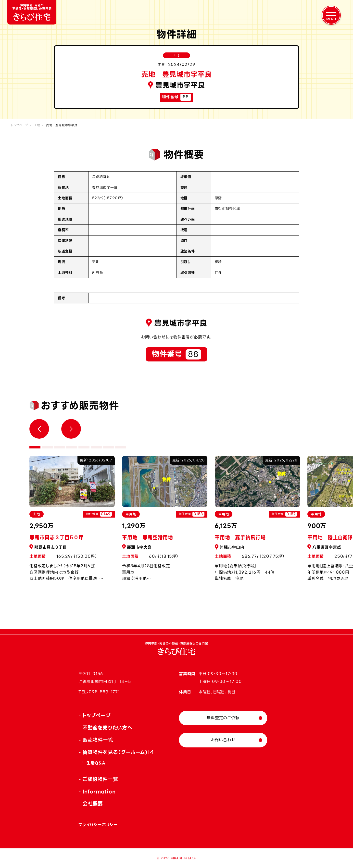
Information (99, 792)
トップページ (20, 125)
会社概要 (93, 804)
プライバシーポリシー (98, 825)
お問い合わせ (223, 740)
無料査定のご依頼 (223, 718)
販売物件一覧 (98, 740)
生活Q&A (96, 763)
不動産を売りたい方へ (107, 728)
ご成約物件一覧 (100, 779)
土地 (37, 125)
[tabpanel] (165, 521)
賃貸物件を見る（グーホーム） (115, 752)
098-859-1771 (104, 692)
